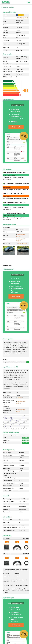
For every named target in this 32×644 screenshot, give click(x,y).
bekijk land (20, 398)
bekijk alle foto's (22, 243)
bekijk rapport (16, 127)
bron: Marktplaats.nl (7, 266)
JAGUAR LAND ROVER (22, 18)
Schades (6, 2)
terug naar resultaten (8, 7)
